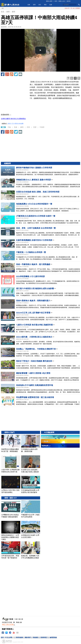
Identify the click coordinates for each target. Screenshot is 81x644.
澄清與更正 (44, 637)
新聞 (34, 5)
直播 (29, 5)
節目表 (69, 1)
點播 (51, 5)
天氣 (9, 127)
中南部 (42, 127)
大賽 (56, 1)
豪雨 (22, 127)
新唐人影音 (49, 1)
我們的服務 (19, 637)
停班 (28, 127)
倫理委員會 (53, 637)
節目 (40, 5)
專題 (45, 5)
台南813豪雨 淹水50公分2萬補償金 (13, 119)
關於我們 (28, 637)
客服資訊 (36, 637)
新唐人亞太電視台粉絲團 (16, 124)
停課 (35, 127)
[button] (41, 50)
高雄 (16, 127)
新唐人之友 (62, 1)
